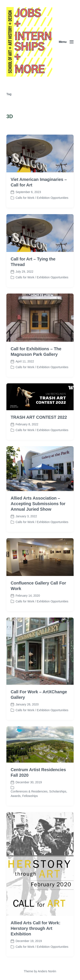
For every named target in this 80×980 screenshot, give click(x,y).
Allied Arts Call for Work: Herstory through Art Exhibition (36, 949)
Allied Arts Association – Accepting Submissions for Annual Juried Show (38, 525)
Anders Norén (47, 971)
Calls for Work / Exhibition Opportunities (42, 198)
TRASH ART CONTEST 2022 (39, 438)
